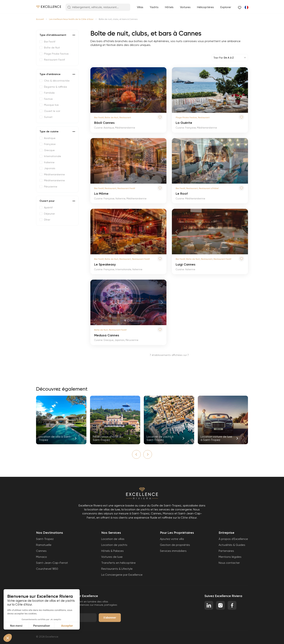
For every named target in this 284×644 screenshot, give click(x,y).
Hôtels (169, 7)
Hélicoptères (205, 7)
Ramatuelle (44, 545)
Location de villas (113, 539)
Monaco (41, 557)
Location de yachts (114, 545)
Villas (140, 7)
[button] (136, 454)
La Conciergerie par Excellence (122, 575)
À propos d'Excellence (233, 539)
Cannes (41, 551)
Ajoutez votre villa (172, 539)
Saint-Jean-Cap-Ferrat (52, 563)
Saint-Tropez (45, 539)
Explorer (226, 7)
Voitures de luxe (112, 557)
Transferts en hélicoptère (118, 563)
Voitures (185, 7)
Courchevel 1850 (47, 569)
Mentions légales (230, 557)
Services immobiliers (173, 551)
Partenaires (226, 551)
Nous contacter (229, 563)
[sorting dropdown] (230, 58)
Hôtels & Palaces (112, 551)
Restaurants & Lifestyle (117, 569)
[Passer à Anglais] (246, 7)
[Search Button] (69, 7)
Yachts (154, 7)
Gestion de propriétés (175, 545)
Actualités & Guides (232, 545)
